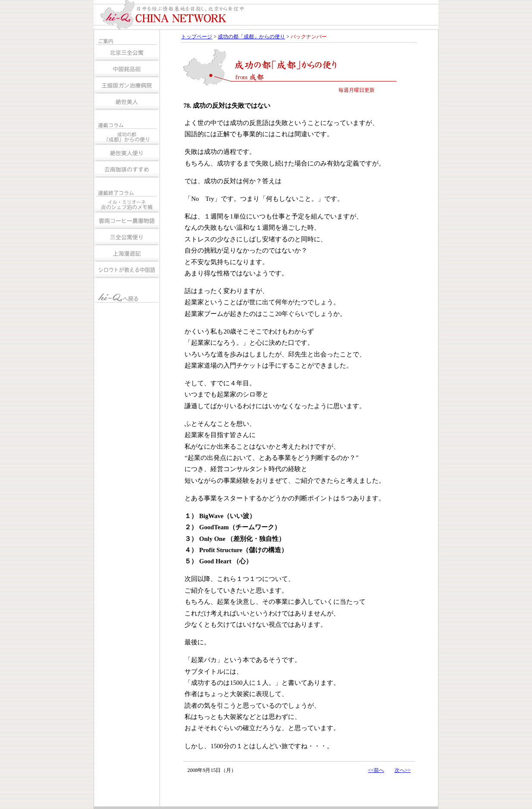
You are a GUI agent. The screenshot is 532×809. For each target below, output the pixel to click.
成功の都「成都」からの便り (251, 37)
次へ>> (403, 770)
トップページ (197, 37)
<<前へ (376, 770)
